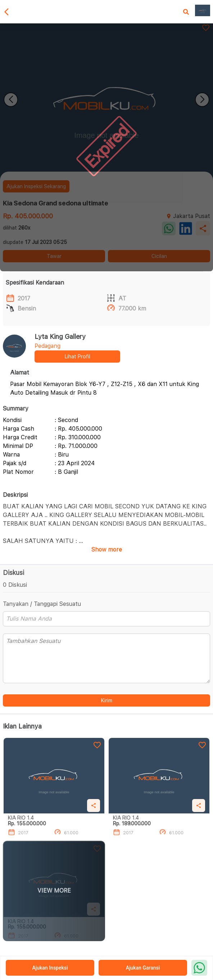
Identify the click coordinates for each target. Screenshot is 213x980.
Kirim (107, 700)
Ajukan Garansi (143, 968)
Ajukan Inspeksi (50, 968)
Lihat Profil (78, 357)
